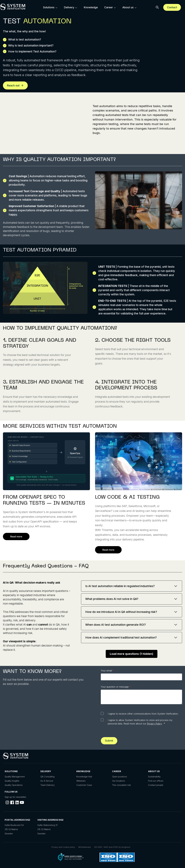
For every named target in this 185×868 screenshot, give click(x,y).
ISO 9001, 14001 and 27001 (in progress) (112, 847)
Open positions (120, 777)
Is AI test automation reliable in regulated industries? (131, 586)
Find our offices (156, 781)
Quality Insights (12, 781)
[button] (157, 7)
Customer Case (84, 785)
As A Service (47, 781)
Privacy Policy (154, 724)
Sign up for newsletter (15, 797)
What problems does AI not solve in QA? (131, 599)
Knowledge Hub (84, 777)
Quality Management (15, 777)
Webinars (81, 781)
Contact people (156, 785)
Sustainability (154, 777)
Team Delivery (48, 785)
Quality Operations (14, 785)
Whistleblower (85, 847)
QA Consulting (47, 777)
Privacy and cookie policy (63, 847)
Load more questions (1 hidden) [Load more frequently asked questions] (131, 654)
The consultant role (121, 785)
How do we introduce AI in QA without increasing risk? (131, 612)
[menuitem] (50, 7)
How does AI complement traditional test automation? (131, 637)
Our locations (119, 781)
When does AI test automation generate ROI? (131, 625)
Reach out (15, 85)
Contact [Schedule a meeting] (172, 7)
